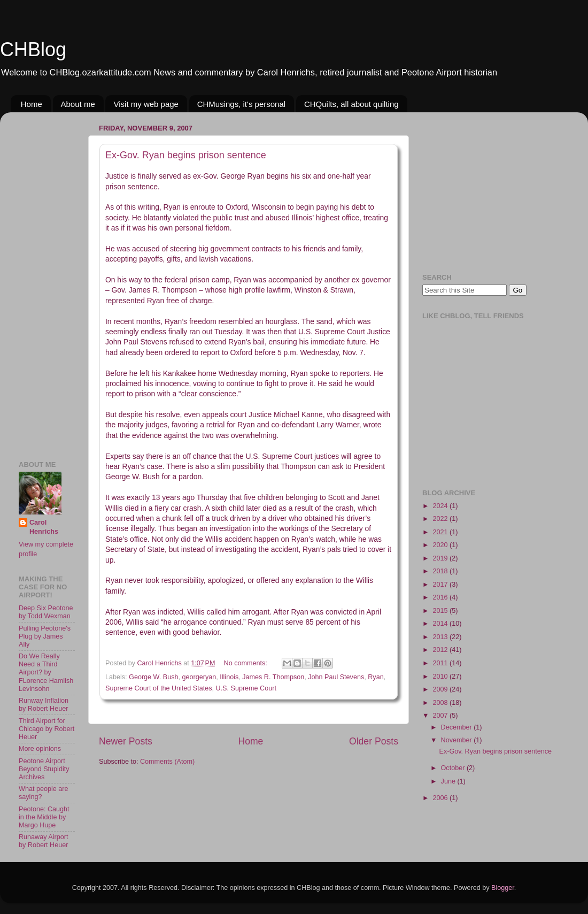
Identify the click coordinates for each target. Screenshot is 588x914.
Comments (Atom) (167, 762)
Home (32, 104)
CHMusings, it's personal (241, 104)
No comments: (247, 663)
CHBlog (33, 49)
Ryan (376, 677)
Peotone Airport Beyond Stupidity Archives (44, 769)
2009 (441, 689)
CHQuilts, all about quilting (351, 104)
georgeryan (199, 677)
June (449, 781)
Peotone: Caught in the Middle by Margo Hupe (44, 817)
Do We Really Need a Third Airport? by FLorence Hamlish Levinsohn (46, 672)
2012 (441, 650)
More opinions (40, 749)
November (458, 740)
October (454, 768)
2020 (441, 545)
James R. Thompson (273, 677)
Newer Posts (126, 741)
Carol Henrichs (44, 527)
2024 (441, 506)
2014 (441, 624)
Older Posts (374, 741)
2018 (441, 571)
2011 (441, 663)
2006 (441, 798)
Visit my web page (146, 104)
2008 (441, 703)
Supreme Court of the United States (159, 688)
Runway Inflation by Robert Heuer (44, 705)
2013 (441, 637)
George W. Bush (153, 677)
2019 (441, 558)
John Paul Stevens (336, 677)
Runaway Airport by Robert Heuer (43, 841)
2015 (441, 611)
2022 (441, 519)
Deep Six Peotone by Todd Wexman (46, 612)
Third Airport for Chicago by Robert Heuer (47, 729)
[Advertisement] (51, 281)
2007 (441, 716)
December (458, 727)
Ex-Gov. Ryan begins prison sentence (186, 155)
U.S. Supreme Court (246, 688)
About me (78, 104)
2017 (441, 585)
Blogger (503, 888)
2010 (441, 677)
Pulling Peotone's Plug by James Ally (45, 636)
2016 (441, 597)
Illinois (229, 677)
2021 (441, 532)
